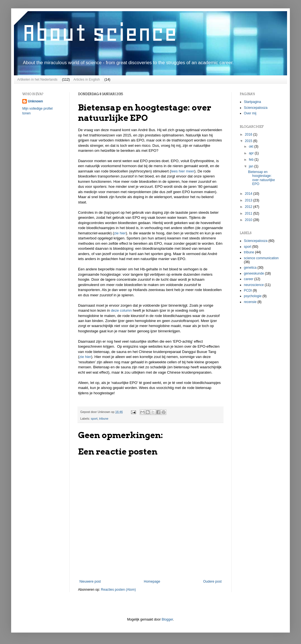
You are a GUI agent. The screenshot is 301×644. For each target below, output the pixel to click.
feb (252, 160)
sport (94, 419)
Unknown (35, 101)
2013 (249, 200)
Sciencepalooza (256, 108)
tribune (104, 419)
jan (252, 166)
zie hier (120, 233)
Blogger (167, 619)
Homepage (152, 581)
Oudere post (212, 581)
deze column (121, 310)
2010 (249, 220)
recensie (250, 302)
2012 (249, 207)
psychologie (253, 296)
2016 (249, 134)
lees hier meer (183, 171)
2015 (249, 141)
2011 (249, 213)
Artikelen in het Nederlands (37, 80)
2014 (249, 194)
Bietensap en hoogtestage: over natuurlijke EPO (261, 178)
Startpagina (252, 102)
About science (100, 33)
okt (252, 146)
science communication (261, 258)
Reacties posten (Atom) (118, 590)
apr (252, 153)
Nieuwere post (90, 581)
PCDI (248, 290)
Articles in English (87, 80)
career (249, 279)
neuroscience (254, 285)
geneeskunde (254, 273)
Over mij (250, 113)
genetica (250, 268)
